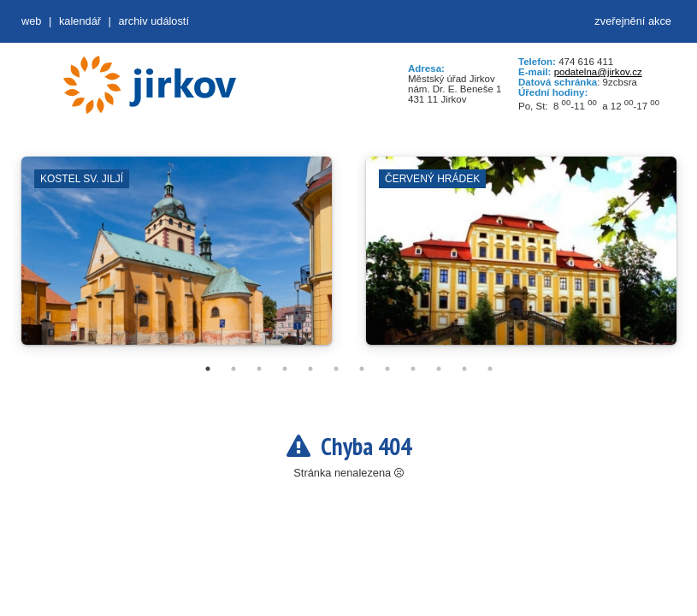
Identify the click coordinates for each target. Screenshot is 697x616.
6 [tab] (336, 369)
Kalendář (80, 21)
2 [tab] (233, 369)
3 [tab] (259, 369)
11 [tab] (464, 369)
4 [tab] (285, 369)
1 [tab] (208, 369)
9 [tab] (413, 369)
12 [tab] (490, 369)
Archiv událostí (154, 21)
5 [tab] (310, 369)
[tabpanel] (177, 259)
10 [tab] (439, 369)
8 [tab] (387, 369)
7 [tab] (362, 369)
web (31, 21)
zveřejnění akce (633, 21)
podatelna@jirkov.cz (598, 72)
